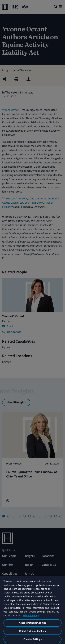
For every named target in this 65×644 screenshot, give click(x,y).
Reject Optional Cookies (32, 631)
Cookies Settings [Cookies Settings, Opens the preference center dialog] (32, 639)
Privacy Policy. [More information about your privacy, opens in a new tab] (31, 616)
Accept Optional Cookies (32, 623)
